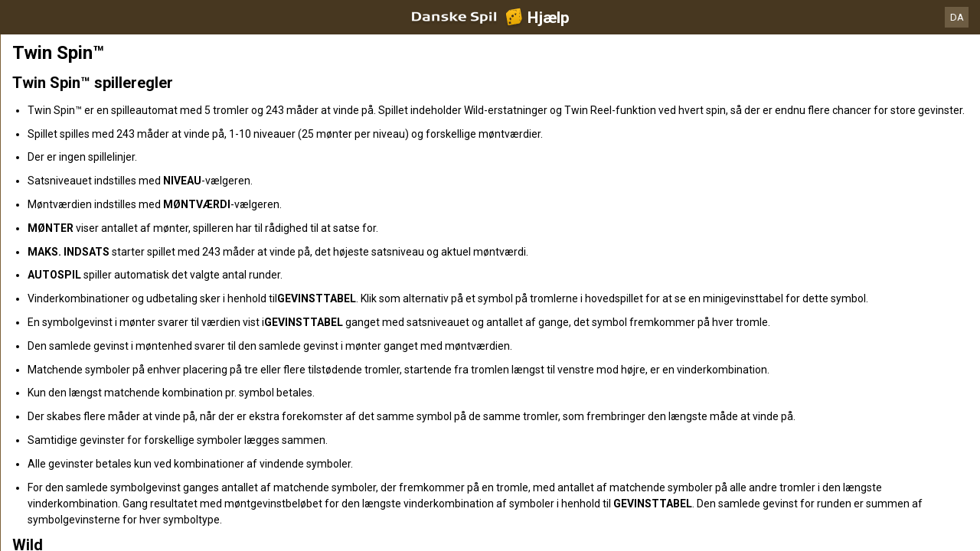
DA (957, 17)
